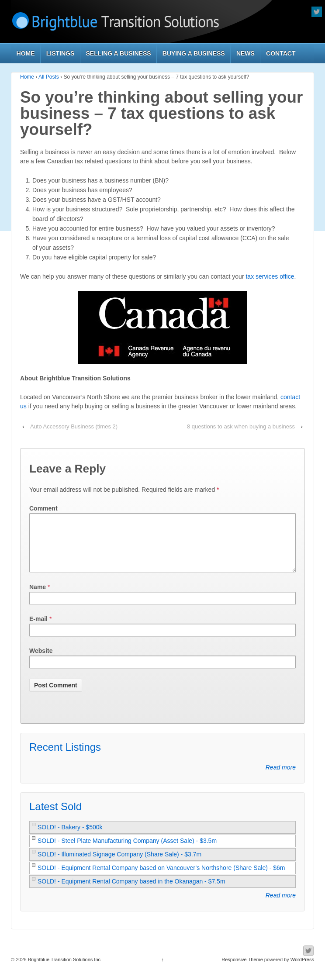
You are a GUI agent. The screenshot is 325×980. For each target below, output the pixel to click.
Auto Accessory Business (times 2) (74, 426)
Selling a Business (119, 53)
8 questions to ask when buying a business (241, 426)
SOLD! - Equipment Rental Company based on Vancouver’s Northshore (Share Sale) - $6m (161, 878)
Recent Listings (65, 757)
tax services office (270, 276)
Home (26, 53)
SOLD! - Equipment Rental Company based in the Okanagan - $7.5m (131, 892)
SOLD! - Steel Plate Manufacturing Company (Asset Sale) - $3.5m (127, 851)
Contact (281, 53)
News (245, 53)
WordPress (302, 970)
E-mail (38, 629)
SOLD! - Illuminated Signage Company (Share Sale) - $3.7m (119, 865)
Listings (61, 53)
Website (41, 661)
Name (38, 597)
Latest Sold (55, 817)
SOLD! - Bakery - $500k (70, 838)
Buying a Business (194, 53)
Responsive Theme (242, 970)
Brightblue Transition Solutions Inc (64, 970)
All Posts (49, 77)
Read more (281, 778)
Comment (43, 508)
